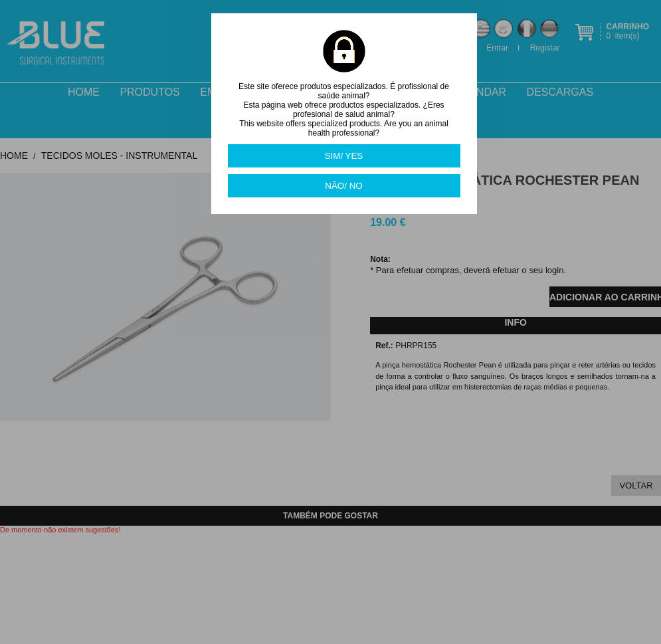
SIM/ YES (344, 156)
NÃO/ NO (343, 186)
